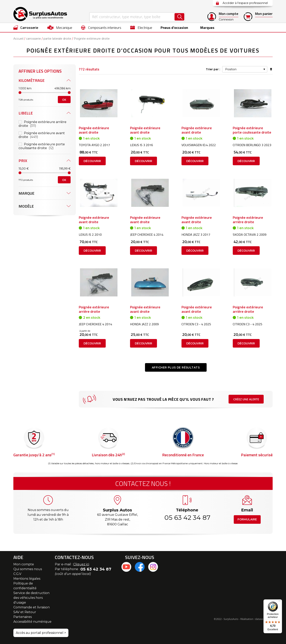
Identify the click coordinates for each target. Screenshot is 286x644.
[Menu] (280, 602)
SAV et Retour (25, 612)
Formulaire (247, 519)
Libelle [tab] (26, 113)
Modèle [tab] (26, 206)
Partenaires (23, 617)
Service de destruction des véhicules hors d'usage (31, 598)
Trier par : (213, 69)
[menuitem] (26, 27)
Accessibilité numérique (32, 622)
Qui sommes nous (28, 569)
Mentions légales (27, 579)
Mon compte (24, 564)
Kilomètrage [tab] (32, 80)
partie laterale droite (57, 39)
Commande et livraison (32, 607)
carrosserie (33, 39)
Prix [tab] (23, 161)
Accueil (18, 39)
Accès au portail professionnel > (41, 633)
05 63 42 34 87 (187, 517)
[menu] (143, 27)
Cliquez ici (81, 564)
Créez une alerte (246, 399)
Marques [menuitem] (206, 28)
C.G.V (17, 574)
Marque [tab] (26, 193)
